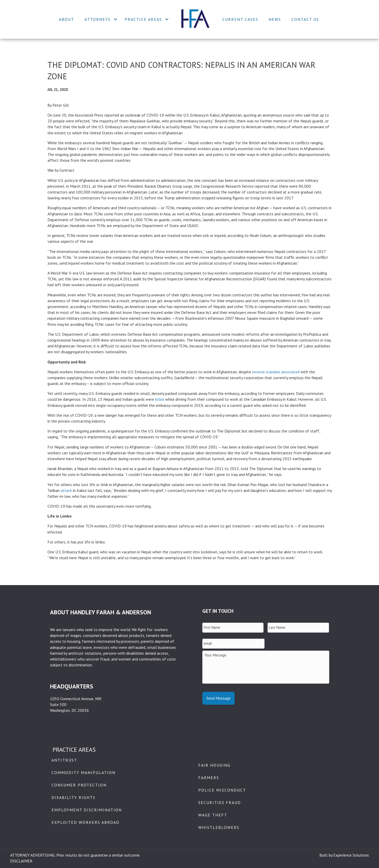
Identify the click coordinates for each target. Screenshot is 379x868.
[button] (116, 19)
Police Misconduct (222, 790)
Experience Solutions (351, 855)
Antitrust (64, 760)
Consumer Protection (79, 785)
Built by (326, 855)
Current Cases (240, 19)
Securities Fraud (220, 802)
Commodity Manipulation (84, 773)
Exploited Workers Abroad (86, 822)
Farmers (209, 778)
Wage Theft (213, 815)
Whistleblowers (219, 827)
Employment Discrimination (87, 810)
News (275, 19)
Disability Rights (73, 797)
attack (66, 490)
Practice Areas (143, 19)
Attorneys (98, 19)
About (67, 19)
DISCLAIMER (21, 861)
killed (160, 399)
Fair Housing (214, 765)
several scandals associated (276, 372)
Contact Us (305, 19)
